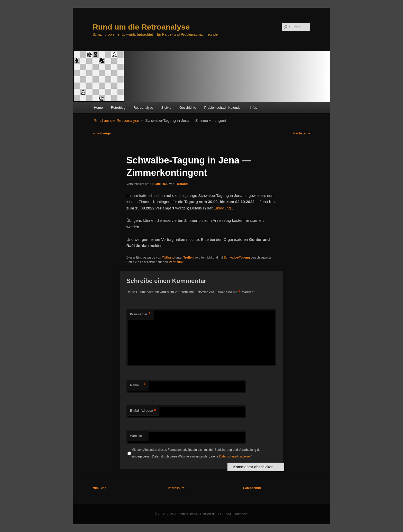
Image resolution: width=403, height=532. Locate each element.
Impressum (176, 488)
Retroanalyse (143, 108)
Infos (253, 108)
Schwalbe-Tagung (237, 258)
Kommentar (140, 314)
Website (136, 436)
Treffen (188, 258)
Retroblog (118, 108)
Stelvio (166, 108)
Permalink (176, 262)
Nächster (302, 133)
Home (98, 108)
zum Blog (99, 488)
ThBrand (181, 184)
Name (138, 385)
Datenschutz (252, 488)
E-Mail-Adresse (143, 411)
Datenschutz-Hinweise (235, 456)
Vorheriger (102, 133)
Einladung (223, 208)
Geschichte (188, 108)
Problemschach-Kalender (223, 108)
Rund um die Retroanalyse (141, 27)
